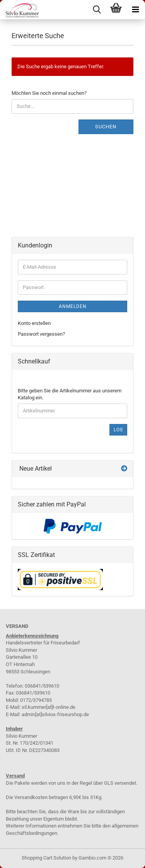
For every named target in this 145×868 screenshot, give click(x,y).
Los (118, 430)
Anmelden (73, 306)
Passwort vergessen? (41, 334)
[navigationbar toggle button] (135, 10)
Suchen (106, 127)
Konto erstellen (34, 323)
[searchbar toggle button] (97, 10)
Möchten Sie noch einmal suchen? (49, 93)
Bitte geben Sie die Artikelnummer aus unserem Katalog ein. (70, 394)
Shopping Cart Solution (46, 858)
